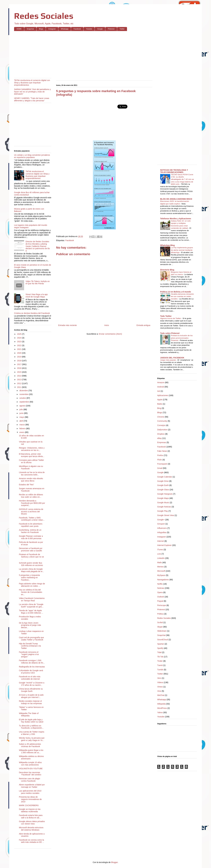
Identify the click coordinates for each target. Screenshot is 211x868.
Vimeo (160, 687)
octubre (23, 398)
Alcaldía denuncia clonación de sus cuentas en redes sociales (182, 296)
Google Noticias (164, 507)
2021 (20, 349)
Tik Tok (160, 657)
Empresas (162, 442)
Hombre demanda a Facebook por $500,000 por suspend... (32, 503)
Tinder (160, 661)
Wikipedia (161, 704)
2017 (20, 364)
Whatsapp (65, 29)
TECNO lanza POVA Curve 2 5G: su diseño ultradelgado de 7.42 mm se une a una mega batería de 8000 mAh (182, 179)
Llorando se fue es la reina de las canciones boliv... (32, 474)
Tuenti (160, 665)
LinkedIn (161, 558)
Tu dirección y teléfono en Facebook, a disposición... (31, 727)
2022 (20, 345)
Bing (159, 408)
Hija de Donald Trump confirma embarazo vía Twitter (30, 646)
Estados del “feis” (26, 485)
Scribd (160, 622)
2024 (20, 338)
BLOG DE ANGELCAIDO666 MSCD (176, 199)
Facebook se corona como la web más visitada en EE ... (31, 841)
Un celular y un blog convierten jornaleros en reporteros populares (32, 156)
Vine (159, 691)
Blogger (114, 862)
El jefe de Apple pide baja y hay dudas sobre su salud (31, 721)
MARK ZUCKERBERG (29, 805)
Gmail (160, 468)
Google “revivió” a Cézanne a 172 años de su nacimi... (32, 684)
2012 (20, 383)
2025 (20, 334)
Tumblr (160, 670)
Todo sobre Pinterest (170, 333)
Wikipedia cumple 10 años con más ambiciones (30, 764)
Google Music (163, 503)
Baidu (160, 404)
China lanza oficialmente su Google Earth (31, 690)
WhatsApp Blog (167, 245)
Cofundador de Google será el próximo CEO (31, 672)
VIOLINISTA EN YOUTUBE (31, 769)
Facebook (77, 29)
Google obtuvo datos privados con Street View (32, 823)
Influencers (162, 528)
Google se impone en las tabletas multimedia (30, 810)
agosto (23, 406)
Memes (160, 567)
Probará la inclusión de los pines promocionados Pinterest (182, 338)
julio (21, 409)
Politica (160, 614)
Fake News (162, 451)
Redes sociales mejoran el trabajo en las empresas (30, 702)
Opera (160, 592)
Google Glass (163, 490)
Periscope (162, 605)
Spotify (160, 648)
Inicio (107, 325)
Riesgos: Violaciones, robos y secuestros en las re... (32, 449)
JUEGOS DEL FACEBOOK (172, 358)
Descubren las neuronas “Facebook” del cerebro (30, 774)
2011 (20, 387)
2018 (20, 361)
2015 (20, 372)
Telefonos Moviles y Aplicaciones (176, 219)
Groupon (161, 524)
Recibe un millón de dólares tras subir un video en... (31, 496)
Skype (160, 627)
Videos (160, 682)
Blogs (41, 29)
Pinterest (111, 29)
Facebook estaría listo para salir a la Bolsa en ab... (31, 816)
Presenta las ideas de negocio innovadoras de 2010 (30, 799)
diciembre (24, 391)
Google (100, 29)
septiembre (24, 402)
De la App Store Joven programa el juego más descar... (30, 625)
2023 (20, 342)
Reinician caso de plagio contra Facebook (30, 780)
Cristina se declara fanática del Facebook (32, 313)
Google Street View (166, 515)
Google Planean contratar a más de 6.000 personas (31, 537)
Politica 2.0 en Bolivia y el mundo (176, 292)
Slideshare (162, 631)
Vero (159, 678)
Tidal (159, 652)
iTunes (160, 550)
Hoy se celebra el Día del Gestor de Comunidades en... (31, 592)
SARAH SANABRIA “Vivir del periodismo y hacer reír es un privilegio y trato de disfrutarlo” (32, 92)
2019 (20, 357)
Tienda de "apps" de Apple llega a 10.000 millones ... (31, 612)
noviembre (24, 394)
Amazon (161, 382)
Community (162, 421)
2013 (20, 380)
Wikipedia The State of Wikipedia (29, 714)
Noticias (161, 588)
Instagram (52, 29)
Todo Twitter (166, 316)
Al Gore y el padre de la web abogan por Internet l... (31, 696)
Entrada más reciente (67, 325)
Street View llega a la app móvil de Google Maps (37, 296)
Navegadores (163, 580)
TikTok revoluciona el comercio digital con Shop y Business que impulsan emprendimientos (32, 83)
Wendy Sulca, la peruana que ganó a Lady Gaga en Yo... (32, 739)
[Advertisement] (98, 55)
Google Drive (163, 481)
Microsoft (161, 571)
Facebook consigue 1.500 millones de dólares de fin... (32, 662)
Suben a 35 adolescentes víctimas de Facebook (30, 745)
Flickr (160, 460)
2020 (20, 353)
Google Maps (163, 498)
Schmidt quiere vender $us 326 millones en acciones (31, 564)
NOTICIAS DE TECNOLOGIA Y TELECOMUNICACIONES (174, 171)
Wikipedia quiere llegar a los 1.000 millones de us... (31, 751)
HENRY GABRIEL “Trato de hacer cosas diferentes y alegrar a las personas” (32, 99)
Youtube (89, 29)
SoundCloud (163, 640)
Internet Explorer (164, 545)
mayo (22, 417)
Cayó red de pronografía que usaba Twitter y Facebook (31, 639)
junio (22, 413)
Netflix (160, 584)
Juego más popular (168, 360)
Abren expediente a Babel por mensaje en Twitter (32, 786)
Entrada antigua (143, 325)
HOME (19, 29)
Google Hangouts (165, 494)
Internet (161, 541)
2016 (20, 368)
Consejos (161, 425)
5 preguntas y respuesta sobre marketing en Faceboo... (29, 578)
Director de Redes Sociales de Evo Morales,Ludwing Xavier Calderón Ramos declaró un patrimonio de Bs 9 (38, 246)
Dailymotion (162, 430)
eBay (159, 438)
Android (161, 387)
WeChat (161, 695)
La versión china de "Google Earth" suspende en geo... (31, 606)
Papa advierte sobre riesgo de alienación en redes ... (32, 585)
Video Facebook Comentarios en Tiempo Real (32, 599)
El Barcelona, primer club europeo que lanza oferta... (32, 455)
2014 (20, 376)
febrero (23, 429)
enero (22, 432)
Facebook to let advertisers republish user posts (31, 525)
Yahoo (160, 712)
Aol (159, 391)
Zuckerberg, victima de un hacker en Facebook (30, 531)
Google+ (161, 520)
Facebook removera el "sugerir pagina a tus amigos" (29, 654)
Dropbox (161, 434)
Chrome (161, 417)
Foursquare (162, 464)
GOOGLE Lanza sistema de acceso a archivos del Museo (31, 512)
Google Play (163, 511)
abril (21, 421)
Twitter (122, 29)
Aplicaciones (163, 395)
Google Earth (163, 485)
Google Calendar (165, 477)
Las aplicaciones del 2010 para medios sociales (30, 792)
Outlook (161, 597)
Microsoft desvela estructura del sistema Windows (31, 829)
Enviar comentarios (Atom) (110, 334)
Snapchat (30, 29)
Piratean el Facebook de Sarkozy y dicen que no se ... (31, 557)
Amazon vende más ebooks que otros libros (31, 480)
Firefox (160, 455)
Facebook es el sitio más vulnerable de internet (30, 678)
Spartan (161, 644)
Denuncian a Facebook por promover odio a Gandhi (31, 549)
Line (159, 554)
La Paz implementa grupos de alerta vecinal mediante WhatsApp (182, 250)
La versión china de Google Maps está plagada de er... (31, 570)
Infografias (162, 532)
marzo (22, 425)
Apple (160, 400)
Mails (160, 562)
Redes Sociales (44, 16)
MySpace (161, 575)
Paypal (160, 601)
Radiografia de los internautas (32, 667)
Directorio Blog (167, 270)
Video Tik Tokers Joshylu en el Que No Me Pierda (38, 282)
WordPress (162, 708)
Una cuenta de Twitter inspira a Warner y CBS (32, 733)
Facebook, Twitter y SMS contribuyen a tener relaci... (32, 519)
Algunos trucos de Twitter (171, 318)
